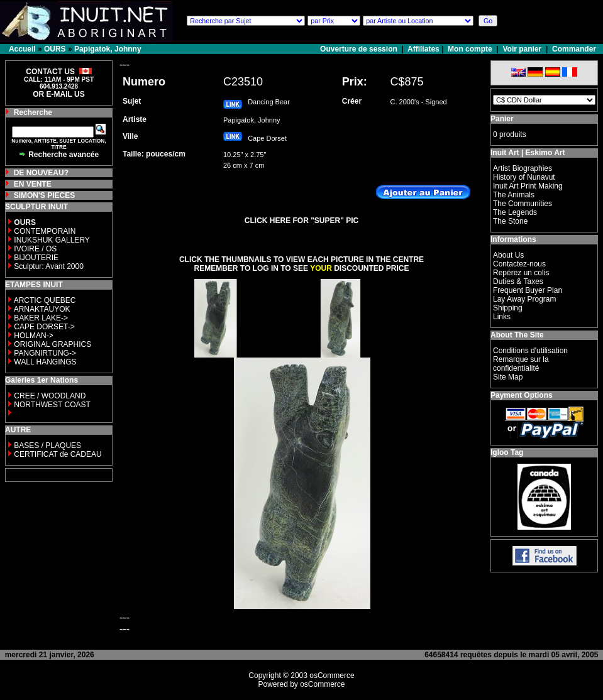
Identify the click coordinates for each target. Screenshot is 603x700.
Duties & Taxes (518, 282)
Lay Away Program (525, 299)
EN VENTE (33, 184)
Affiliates (423, 49)
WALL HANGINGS (45, 362)
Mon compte (470, 49)
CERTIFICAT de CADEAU (58, 454)
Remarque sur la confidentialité (521, 364)
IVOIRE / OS (35, 249)
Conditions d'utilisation (530, 351)
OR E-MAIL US (58, 94)
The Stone (510, 221)
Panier (502, 119)
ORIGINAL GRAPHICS (53, 344)
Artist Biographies (523, 168)
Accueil (22, 49)
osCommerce (332, 675)
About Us (508, 255)
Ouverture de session (360, 49)
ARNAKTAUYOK (42, 309)
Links (502, 317)
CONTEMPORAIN (45, 231)
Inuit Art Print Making (528, 186)
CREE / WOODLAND (49, 396)
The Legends (515, 212)
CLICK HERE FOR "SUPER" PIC (301, 221)
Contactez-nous (519, 264)
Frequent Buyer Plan (528, 290)
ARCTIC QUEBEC (45, 300)
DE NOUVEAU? (41, 173)
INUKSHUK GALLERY (52, 240)
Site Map (508, 377)
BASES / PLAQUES (47, 446)
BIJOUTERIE (36, 258)
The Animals (514, 195)
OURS (55, 49)
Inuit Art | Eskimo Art (528, 153)
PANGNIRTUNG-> (45, 353)
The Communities (523, 204)
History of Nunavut (524, 177)
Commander (574, 49)
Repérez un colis (521, 273)
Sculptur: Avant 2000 (49, 266)
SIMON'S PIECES (45, 195)
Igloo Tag (507, 452)
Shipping (508, 308)
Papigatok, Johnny (108, 49)
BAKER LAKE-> (41, 318)
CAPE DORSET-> (44, 327)
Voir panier (522, 49)
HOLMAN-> (33, 336)
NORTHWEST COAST (51, 405)
